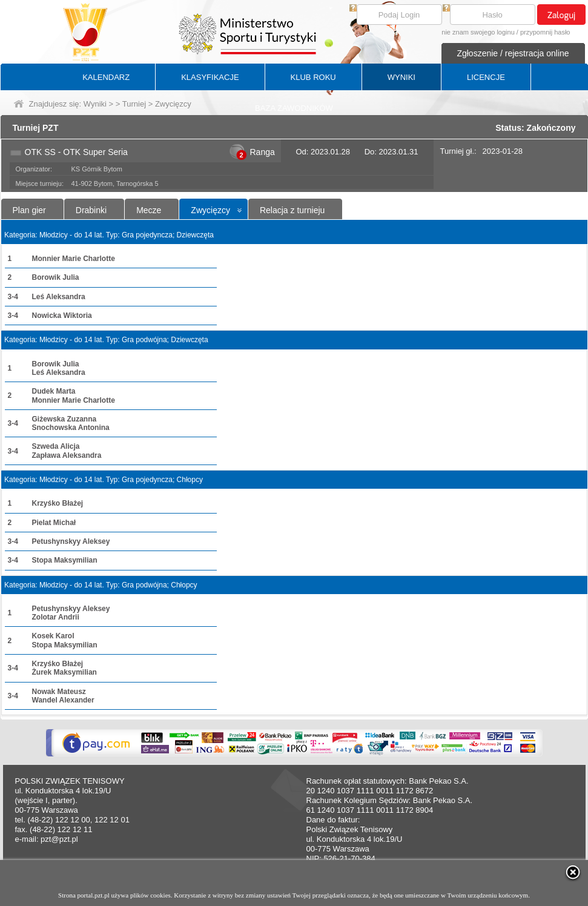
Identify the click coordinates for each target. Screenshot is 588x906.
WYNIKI (401, 77)
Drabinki (91, 210)
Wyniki (95, 104)
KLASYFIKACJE (210, 77)
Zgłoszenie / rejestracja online (513, 53)
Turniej (134, 104)
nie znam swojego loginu (478, 32)
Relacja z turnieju (292, 210)
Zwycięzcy (210, 210)
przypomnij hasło (545, 32)
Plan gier (29, 210)
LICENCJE (486, 77)
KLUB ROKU (313, 77)
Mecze (149, 210)
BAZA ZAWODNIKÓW (294, 108)
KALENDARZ (106, 77)
